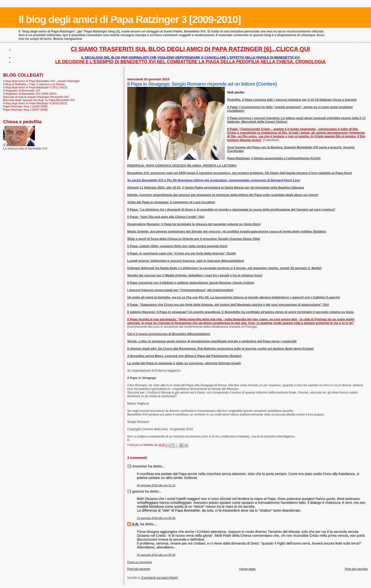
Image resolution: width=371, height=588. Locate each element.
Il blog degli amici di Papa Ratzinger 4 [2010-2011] (35, 103)
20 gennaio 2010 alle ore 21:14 (156, 485)
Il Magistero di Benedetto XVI (22, 90)
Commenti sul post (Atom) (159, 578)
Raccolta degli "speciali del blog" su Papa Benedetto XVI (39, 100)
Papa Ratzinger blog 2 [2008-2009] (25, 106)
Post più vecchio (356, 569)
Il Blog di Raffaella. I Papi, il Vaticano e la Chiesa (34, 84)
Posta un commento (140, 562)
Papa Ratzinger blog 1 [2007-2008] (25, 109)
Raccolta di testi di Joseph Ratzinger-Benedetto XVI (36, 97)
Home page (247, 569)
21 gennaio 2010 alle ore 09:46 (156, 555)
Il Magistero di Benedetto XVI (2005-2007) (30, 94)
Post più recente (139, 569)
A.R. (136, 524)
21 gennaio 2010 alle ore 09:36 (156, 518)
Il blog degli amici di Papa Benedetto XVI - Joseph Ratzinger (41, 81)
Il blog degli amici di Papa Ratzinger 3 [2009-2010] (130, 19)
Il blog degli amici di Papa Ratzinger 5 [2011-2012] (35, 87)
